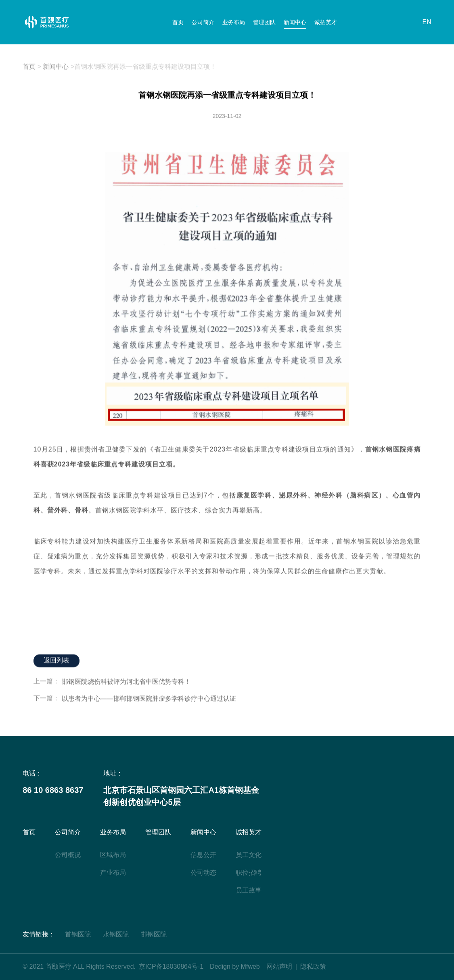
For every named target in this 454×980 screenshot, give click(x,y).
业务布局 (234, 22)
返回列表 (56, 661)
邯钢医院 (154, 934)
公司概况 (68, 855)
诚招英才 (326, 22)
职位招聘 (249, 873)
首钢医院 (78, 934)
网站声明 (279, 966)
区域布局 (113, 855)
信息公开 (203, 855)
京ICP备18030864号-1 (171, 966)
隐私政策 (313, 966)
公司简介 (203, 22)
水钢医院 (116, 934)
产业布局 (113, 873)
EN (427, 22)
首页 (178, 22)
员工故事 (249, 890)
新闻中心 (295, 22)
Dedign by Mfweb (235, 966)
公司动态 (203, 873)
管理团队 (264, 22)
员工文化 (249, 855)
